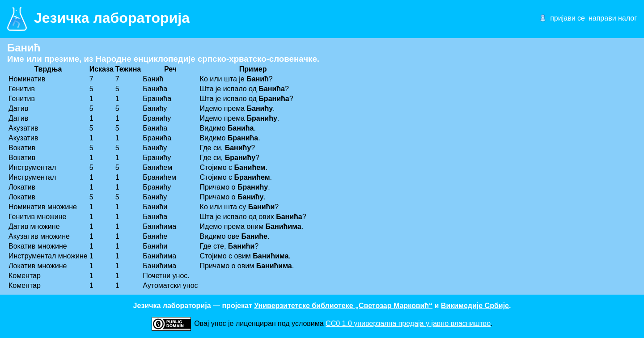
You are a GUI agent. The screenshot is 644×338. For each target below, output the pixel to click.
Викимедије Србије (475, 306)
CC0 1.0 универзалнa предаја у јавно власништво (408, 323)
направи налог (613, 18)
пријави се (568, 18)
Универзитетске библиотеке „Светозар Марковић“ (343, 306)
